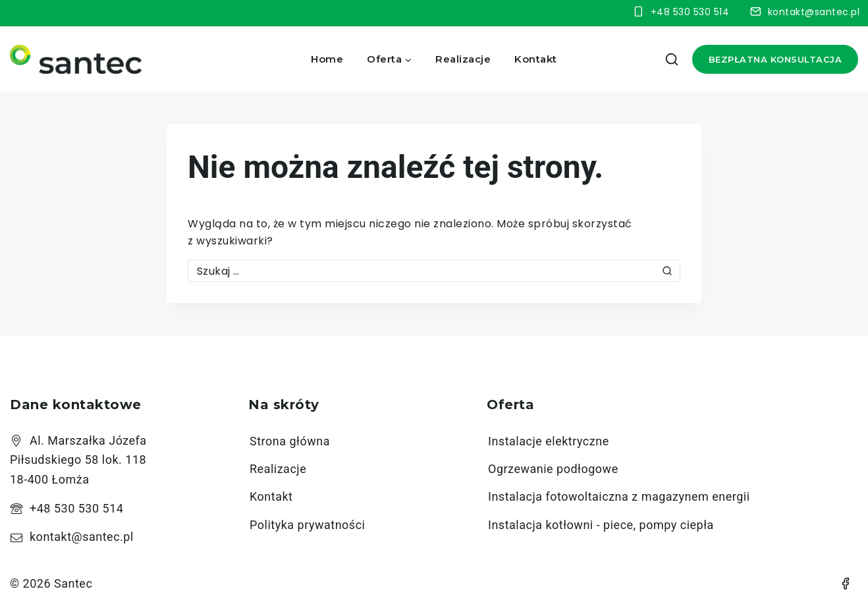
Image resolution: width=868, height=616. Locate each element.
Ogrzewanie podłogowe (553, 469)
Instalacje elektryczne (549, 441)
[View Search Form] (672, 59)
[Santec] (76, 60)
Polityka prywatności (307, 525)
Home (327, 59)
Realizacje (463, 59)
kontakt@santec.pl (82, 537)
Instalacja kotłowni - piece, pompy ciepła (601, 525)
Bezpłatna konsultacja (775, 59)
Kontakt (536, 59)
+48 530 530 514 (76, 508)
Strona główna (290, 441)
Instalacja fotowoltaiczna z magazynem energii (619, 496)
